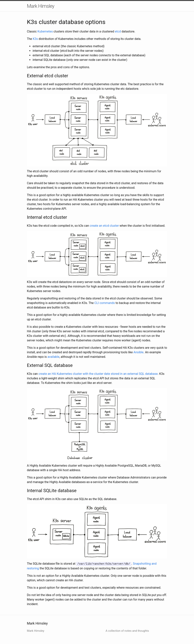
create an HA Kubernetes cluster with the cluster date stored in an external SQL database (98, 374)
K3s (35, 39)
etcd (118, 31)
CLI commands (105, 303)
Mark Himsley (41, 6)
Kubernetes (45, 31)
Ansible (138, 352)
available (54, 357)
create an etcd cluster (104, 226)
